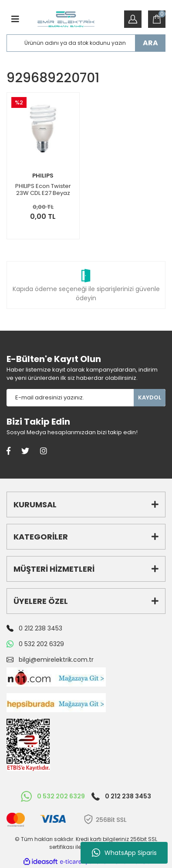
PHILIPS (43, 176)
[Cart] (157, 19)
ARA (150, 43)
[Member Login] (133, 19)
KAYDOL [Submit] (150, 397)
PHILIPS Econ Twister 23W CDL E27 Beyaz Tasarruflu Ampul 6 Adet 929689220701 (43, 190)
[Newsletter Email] (70, 398)
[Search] (86, 43)
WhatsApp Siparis (124, 853)
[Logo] (66, 19)
